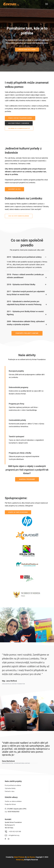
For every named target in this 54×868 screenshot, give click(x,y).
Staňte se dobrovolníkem (13, 801)
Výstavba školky (10, 788)
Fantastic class (10, 791)
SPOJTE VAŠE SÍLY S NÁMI (27, 50)
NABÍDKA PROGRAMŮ (27, 479)
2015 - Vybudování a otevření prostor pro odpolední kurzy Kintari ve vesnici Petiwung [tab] (27, 303)
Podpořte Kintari (10, 804)
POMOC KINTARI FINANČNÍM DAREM (20, 118)
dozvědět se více (14, 189)
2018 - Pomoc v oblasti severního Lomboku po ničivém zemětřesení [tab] (27, 276)
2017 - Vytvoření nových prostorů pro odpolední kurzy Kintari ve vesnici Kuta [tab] (27, 293)
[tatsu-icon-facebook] (6, 839)
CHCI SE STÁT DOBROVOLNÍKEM (19, 216)
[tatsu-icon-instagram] (9, 839)
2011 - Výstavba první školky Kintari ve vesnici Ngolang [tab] (27, 313)
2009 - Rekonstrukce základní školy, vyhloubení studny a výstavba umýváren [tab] (27, 323)
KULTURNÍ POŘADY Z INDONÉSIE (19, 123)
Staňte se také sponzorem (18, 512)
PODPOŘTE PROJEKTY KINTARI (27, 333)
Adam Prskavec (19, 857)
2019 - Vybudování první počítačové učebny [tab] (27, 257)
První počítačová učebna (13, 785)
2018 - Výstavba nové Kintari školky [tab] (27, 285)
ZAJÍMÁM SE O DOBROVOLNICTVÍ (19, 128)
